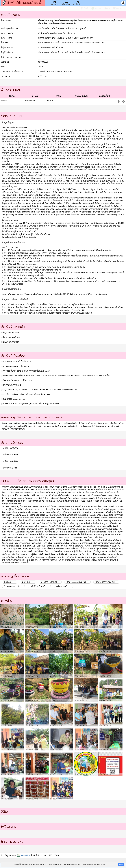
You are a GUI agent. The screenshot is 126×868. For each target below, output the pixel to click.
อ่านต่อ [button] (103, 864)
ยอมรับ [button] (121, 864)
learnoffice (23, 855)
